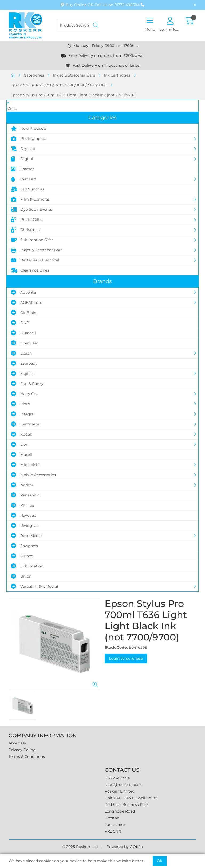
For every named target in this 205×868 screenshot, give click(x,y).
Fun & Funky (27, 384)
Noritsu (23, 485)
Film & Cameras (30, 200)
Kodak (21, 434)
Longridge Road (120, 811)
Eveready (24, 363)
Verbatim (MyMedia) (35, 586)
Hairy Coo (25, 394)
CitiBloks (24, 313)
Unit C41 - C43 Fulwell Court (131, 798)
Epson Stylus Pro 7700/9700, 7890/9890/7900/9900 (59, 85)
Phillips (22, 505)
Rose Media (26, 536)
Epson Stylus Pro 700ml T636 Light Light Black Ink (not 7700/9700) (74, 95)
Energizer (25, 343)
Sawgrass (24, 546)
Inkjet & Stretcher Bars (74, 75)
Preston (112, 818)
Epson (21, 353)
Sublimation (27, 566)
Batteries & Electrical (35, 260)
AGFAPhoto (27, 302)
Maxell (21, 455)
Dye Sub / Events (31, 210)
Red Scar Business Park (127, 805)
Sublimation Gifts (32, 240)
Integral (23, 414)
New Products (29, 129)
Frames (23, 169)
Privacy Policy (22, 750)
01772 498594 (117, 778)
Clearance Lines (30, 270)
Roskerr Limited (120, 791)
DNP (20, 323)
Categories (34, 75)
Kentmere (25, 424)
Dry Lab (23, 149)
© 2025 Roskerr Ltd (80, 847)
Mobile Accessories (33, 475)
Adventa (23, 292)
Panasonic (25, 495)
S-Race (22, 556)
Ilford (21, 404)
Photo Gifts (26, 220)
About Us (17, 743)
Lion (20, 444)
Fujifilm (23, 373)
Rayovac (23, 515)
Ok (160, 861)
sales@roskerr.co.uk (123, 785)
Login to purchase (126, 658)
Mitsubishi (25, 465)
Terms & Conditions (27, 756)
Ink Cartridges (117, 75)
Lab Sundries (28, 189)
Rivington (25, 525)
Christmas (25, 230)
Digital (22, 159)
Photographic (28, 139)
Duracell (23, 333)
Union (21, 576)
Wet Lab (23, 179)
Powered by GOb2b (125, 847)
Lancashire (115, 825)
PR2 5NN (113, 831)
